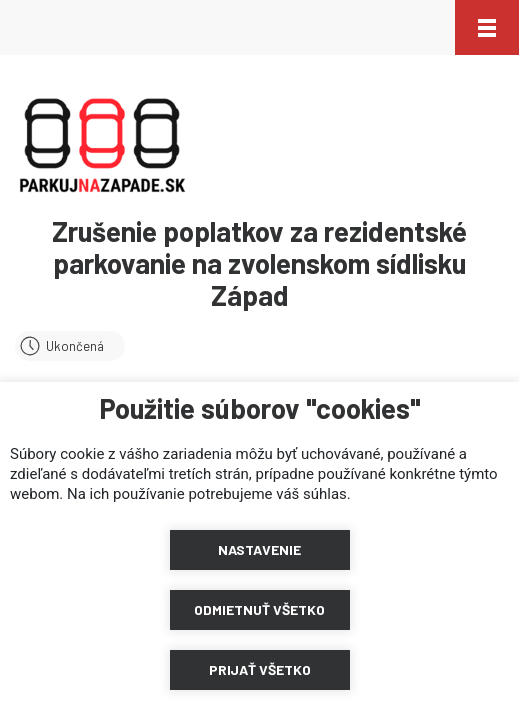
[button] (487, 28)
